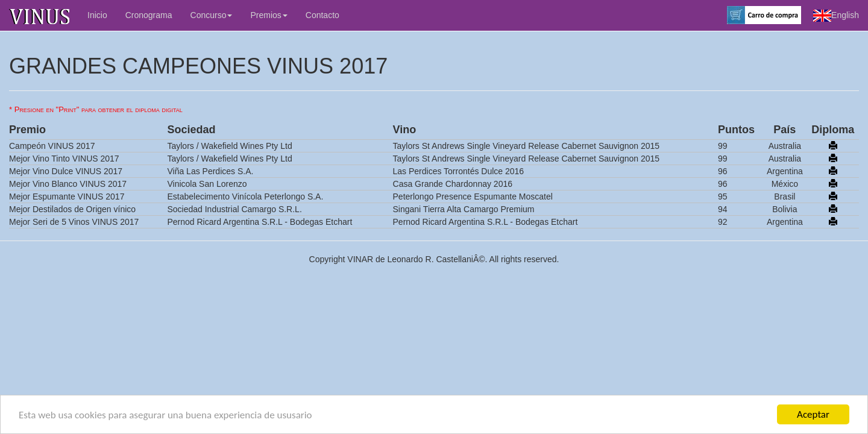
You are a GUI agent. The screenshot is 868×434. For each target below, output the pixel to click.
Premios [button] (269, 15)
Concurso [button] (212, 15)
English (836, 16)
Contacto (322, 15)
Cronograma (149, 15)
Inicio (97, 15)
